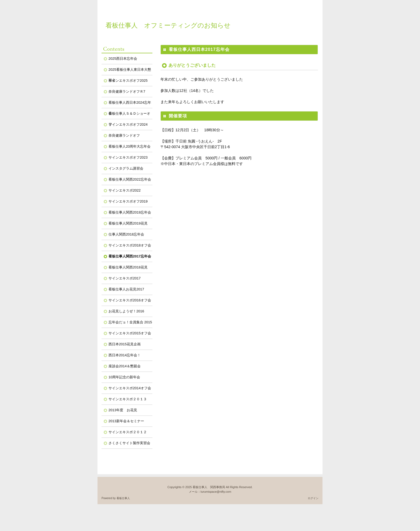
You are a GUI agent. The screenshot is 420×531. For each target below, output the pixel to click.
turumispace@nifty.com (216, 492)
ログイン (313, 498)
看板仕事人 (123, 498)
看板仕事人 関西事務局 (209, 487)
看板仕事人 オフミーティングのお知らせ (168, 25)
